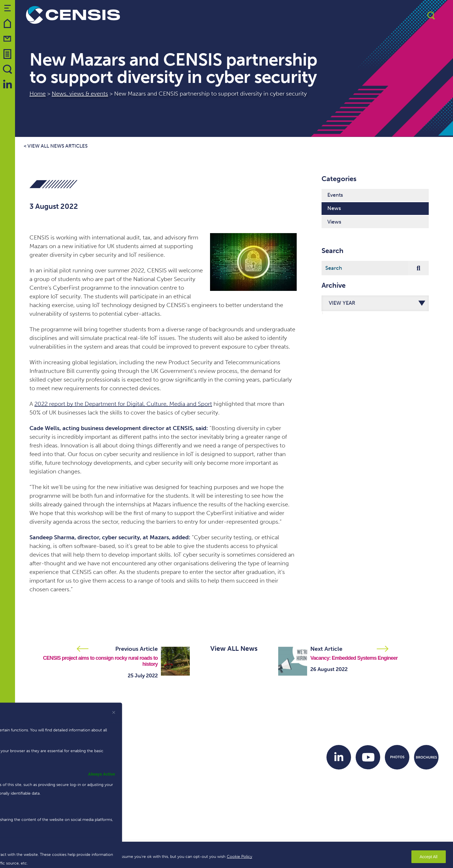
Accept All (429, 857)
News (334, 208)
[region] (226, 855)
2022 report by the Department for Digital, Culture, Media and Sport (123, 404)
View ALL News (234, 648)
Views (334, 222)
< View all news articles (56, 146)
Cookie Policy (240, 857)
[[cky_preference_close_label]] (114, 712)
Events (335, 195)
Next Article (326, 649)
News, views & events (80, 94)
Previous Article (137, 649)
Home (38, 94)
